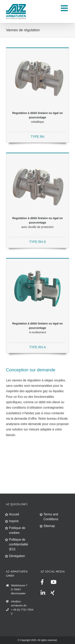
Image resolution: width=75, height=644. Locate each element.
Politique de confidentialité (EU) (18, 544)
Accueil (14, 514)
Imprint (14, 521)
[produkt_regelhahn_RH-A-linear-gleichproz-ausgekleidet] (37, 262)
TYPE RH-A (37, 347)
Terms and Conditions (51, 517)
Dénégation (17, 556)
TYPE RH (38, 137)
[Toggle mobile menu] (65, 8)
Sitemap (49, 526)
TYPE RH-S (37, 242)
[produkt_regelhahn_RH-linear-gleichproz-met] (37, 51)
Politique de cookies (17, 530)
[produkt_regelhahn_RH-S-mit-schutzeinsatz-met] (37, 157)
